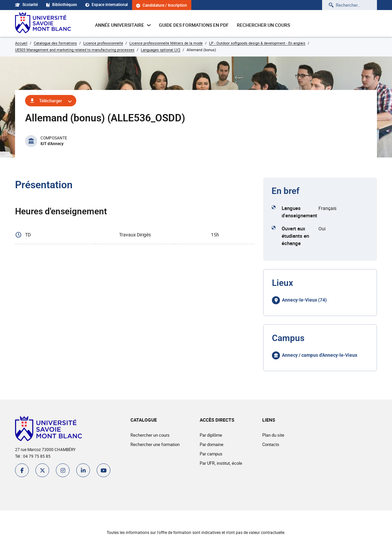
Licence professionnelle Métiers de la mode (166, 43)
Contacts (271, 444)
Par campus (211, 454)
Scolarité (26, 5)
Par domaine (212, 444)
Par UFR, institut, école (221, 463)
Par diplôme (211, 435)
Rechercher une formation (155, 444)
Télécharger (51, 101)
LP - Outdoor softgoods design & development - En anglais (257, 43)
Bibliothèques (62, 5)
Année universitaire (123, 25)
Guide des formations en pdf (194, 25)
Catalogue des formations (55, 43)
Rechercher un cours (263, 25)
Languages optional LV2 (161, 50)
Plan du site (273, 435)
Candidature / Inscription (162, 6)
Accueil (21, 43)
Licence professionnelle (103, 43)
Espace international (107, 5)
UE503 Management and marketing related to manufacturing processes (75, 50)
